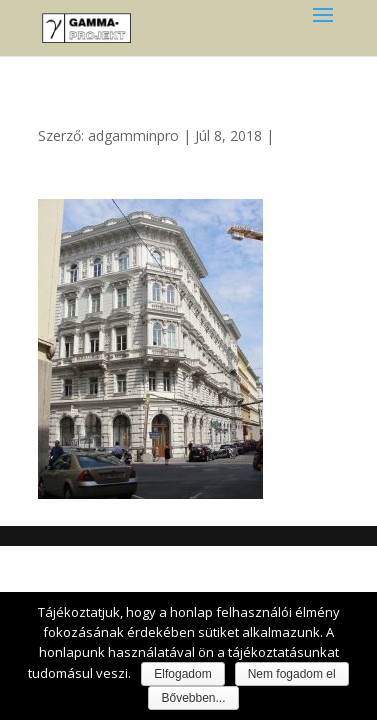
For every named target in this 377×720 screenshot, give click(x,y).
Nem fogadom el (292, 674)
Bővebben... (193, 698)
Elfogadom (182, 674)
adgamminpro (133, 135)
